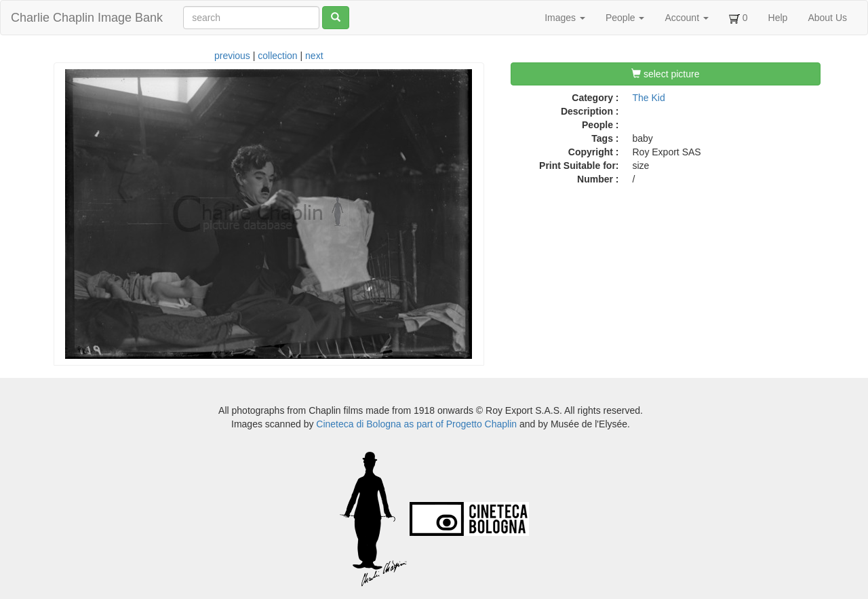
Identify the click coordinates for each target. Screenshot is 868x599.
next (314, 56)
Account (686, 18)
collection (277, 56)
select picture (665, 74)
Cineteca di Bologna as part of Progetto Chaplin (416, 424)
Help (778, 18)
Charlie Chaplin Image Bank (87, 18)
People (625, 18)
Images (565, 18)
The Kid (649, 98)
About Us (827, 18)
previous (232, 56)
